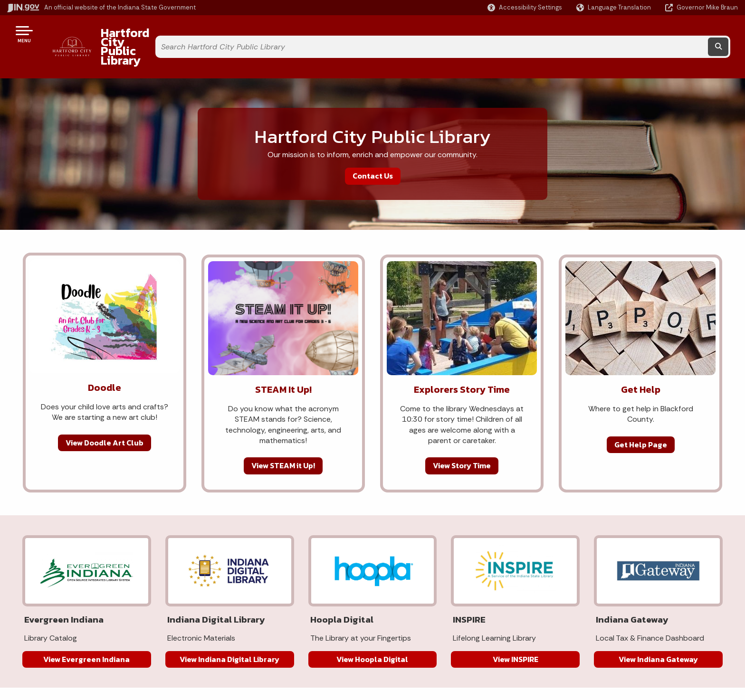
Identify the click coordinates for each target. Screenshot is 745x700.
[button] (525, 7)
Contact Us (373, 151)
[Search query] (645, 34)
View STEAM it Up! (283, 440)
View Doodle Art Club (105, 417)
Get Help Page (641, 419)
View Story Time (462, 440)
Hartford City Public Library (167, 34)
